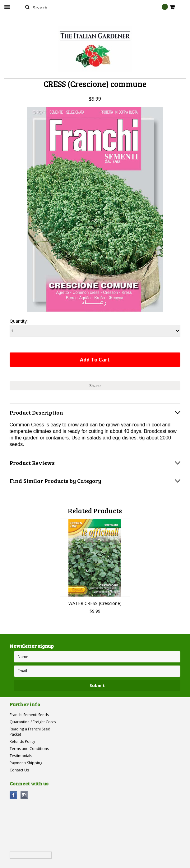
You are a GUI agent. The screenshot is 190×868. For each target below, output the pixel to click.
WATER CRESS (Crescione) (95, 603)
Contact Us (19, 770)
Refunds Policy (22, 741)
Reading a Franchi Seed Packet (30, 732)
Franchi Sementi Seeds (29, 715)
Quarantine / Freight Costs (33, 722)
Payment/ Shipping (26, 763)
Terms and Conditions (29, 749)
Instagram (24, 795)
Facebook (14, 795)
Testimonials (21, 756)
